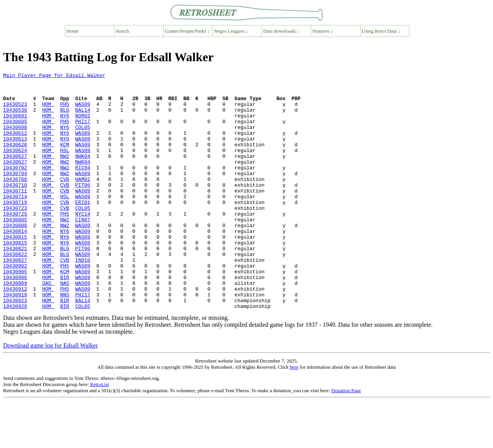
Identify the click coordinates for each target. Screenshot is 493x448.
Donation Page (346, 438)
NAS (65, 326)
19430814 (15, 263)
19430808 (15, 256)
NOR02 (83, 125)
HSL (65, 166)
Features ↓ (323, 31)
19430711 (15, 215)
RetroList (100, 432)
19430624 (15, 166)
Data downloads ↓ (281, 31)
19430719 (15, 229)
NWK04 (83, 173)
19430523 (15, 111)
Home (72, 31)
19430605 (15, 132)
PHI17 (83, 132)
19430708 (15, 201)
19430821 (15, 284)
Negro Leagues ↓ (231, 31)
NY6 (65, 125)
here (294, 414)
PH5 (65, 111)
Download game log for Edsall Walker (50, 393)
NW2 (65, 173)
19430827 (15, 298)
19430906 (15, 319)
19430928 (15, 353)
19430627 (15, 173)
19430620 (15, 159)
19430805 (15, 249)
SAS (48, 326)
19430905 (15, 312)
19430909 (15, 326)
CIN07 (83, 249)
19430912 (15, 333)
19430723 (15, 236)
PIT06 (83, 208)
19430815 (15, 270)
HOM (48, 111)
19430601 (15, 125)
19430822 (15, 291)
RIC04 (83, 187)
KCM (65, 159)
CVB (65, 201)
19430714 (15, 222)
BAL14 (83, 118)
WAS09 (83, 111)
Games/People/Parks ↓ (187, 31)
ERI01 (83, 229)
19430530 (15, 118)
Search (122, 31)
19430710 (15, 208)
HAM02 (83, 201)
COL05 (83, 139)
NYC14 (83, 242)
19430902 (15, 305)
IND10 (83, 298)
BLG (65, 118)
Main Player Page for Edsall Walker (54, 76)
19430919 (15, 339)
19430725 (15, 242)
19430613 (15, 152)
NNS (65, 339)
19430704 (15, 194)
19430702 (15, 187)
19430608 (15, 139)
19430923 (15, 346)
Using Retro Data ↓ (381, 31)
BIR (65, 319)
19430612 (15, 145)
